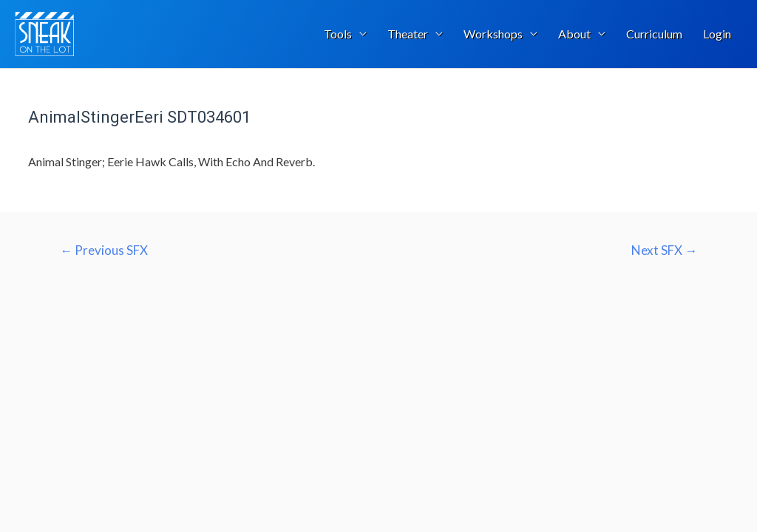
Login (717, 34)
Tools (338, 34)
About (574, 34)
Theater (408, 34)
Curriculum (654, 34)
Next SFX (664, 251)
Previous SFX (104, 251)
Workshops (493, 34)
